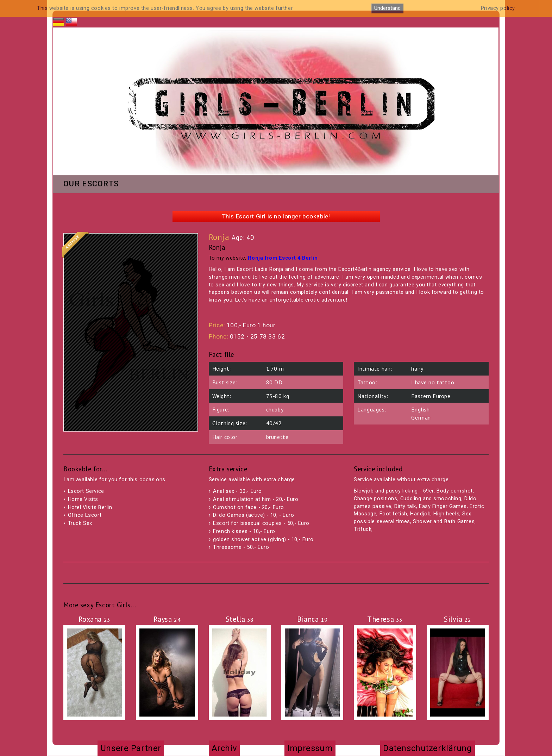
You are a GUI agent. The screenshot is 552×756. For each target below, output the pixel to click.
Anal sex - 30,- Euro (237, 491)
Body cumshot (455, 491)
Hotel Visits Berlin (90, 507)
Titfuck (363, 529)
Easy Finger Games (443, 506)
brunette (277, 437)
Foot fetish (393, 514)
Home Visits (83, 499)
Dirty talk (405, 506)
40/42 (274, 423)
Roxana (95, 619)
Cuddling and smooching (431, 499)
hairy (417, 368)
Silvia (457, 619)
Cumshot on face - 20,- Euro (249, 507)
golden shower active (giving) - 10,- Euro (263, 540)
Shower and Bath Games (444, 522)
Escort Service (86, 491)
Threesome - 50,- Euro (241, 547)
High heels (446, 514)
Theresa (385, 619)
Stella (240, 619)
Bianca (312, 619)
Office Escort (85, 515)
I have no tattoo (433, 382)
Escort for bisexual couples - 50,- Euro (261, 523)
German (421, 417)
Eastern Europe (431, 396)
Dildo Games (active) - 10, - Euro (253, 515)
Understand (387, 8)
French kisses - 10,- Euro (244, 531)
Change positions (375, 499)
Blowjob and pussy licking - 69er (394, 491)
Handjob (420, 514)
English (420, 409)
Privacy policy (498, 8)
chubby (275, 409)
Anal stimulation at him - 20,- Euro (256, 499)
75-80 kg (278, 396)
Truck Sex (80, 523)
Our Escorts (91, 184)
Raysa (167, 619)
